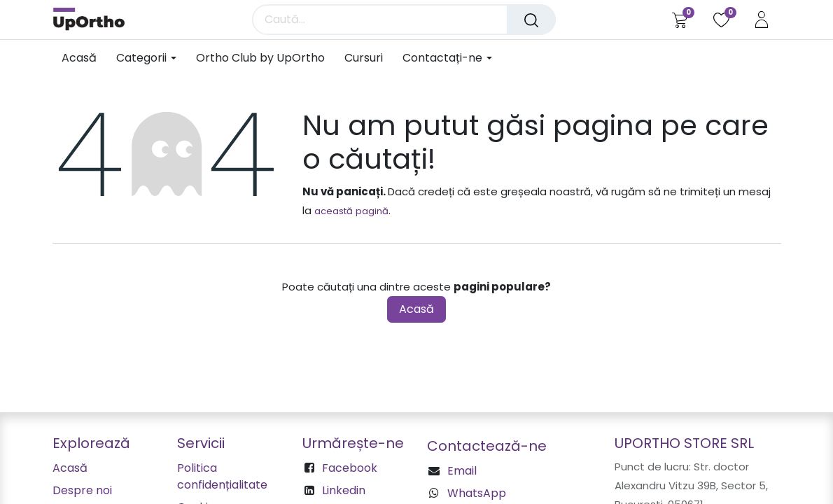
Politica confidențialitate (222, 476)
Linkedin (344, 490)
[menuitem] (84, 58)
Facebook (350, 468)
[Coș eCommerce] (679, 20)
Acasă (416, 309)
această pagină (351, 211)
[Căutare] (531, 20)
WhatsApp (477, 493)
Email (462, 471)
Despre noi (82, 490)
